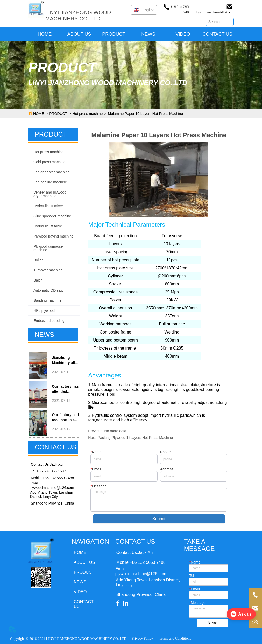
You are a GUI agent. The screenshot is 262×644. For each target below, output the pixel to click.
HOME (39, 114)
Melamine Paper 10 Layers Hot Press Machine (146, 114)
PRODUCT (58, 114)
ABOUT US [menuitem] (79, 34)
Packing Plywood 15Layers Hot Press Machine (135, 438)
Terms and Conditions (175, 638)
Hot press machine (88, 114)
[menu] (131, 34)
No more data (115, 431)
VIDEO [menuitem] (183, 34)
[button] (114, 34)
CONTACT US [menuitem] (217, 34)
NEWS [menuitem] (148, 34)
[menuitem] (114, 34)
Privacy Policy (142, 638)
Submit (159, 519)
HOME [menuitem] (45, 34)
